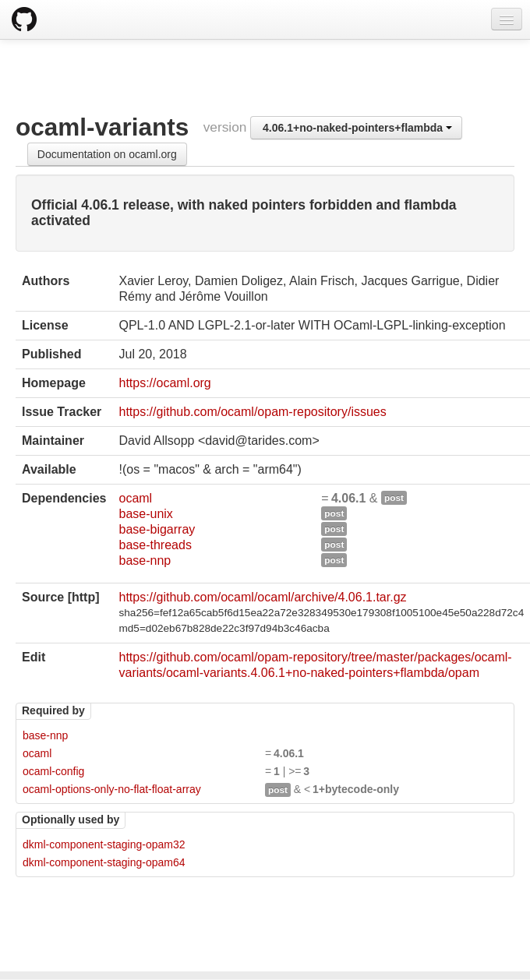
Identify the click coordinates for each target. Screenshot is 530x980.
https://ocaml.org (164, 383)
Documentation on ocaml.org (107, 154)
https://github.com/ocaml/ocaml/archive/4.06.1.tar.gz (262, 597)
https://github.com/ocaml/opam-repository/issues (252, 412)
